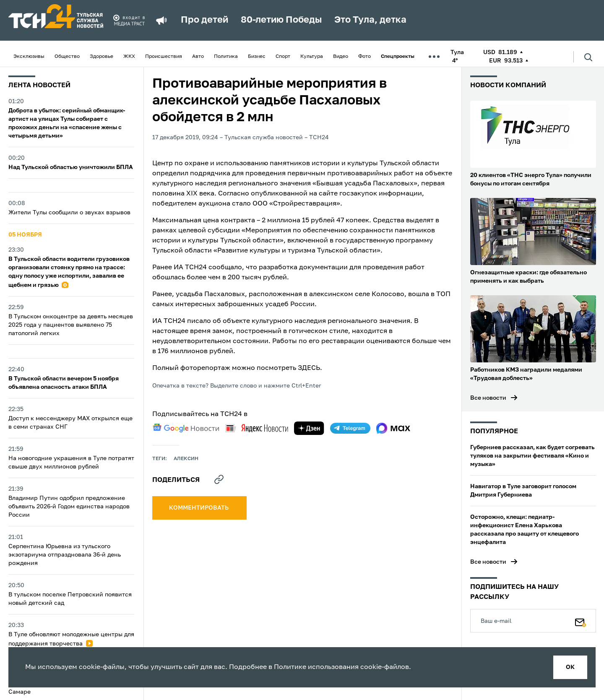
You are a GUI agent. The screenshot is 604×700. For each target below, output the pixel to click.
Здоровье (102, 57)
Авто (198, 57)
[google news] (186, 428)
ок (570, 667)
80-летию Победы (281, 20)
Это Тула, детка (370, 20)
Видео (341, 57)
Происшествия (164, 57)
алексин (186, 459)
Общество (67, 57)
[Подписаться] (581, 621)
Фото (364, 57)
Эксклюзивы (29, 57)
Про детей (204, 20)
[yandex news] (257, 428)
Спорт (283, 57)
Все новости (488, 398)
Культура (312, 57)
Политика (226, 57)
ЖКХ (129, 57)
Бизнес (257, 57)
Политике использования (316, 667)
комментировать (199, 508)
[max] (393, 428)
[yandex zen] (309, 428)
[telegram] (350, 428)
